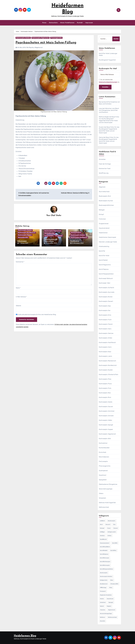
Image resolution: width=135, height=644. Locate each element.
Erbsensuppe (22, 241)
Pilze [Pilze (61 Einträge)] (111, 588)
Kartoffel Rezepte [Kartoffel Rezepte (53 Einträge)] (105, 562)
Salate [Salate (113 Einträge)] (102, 599)
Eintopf (101, 214)
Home (44, 23)
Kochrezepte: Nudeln (106, 370)
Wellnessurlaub (104, 507)
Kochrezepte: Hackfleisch (79, 238)
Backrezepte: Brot (105, 196)
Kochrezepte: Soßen (106, 420)
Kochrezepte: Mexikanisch (108, 361)
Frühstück (102, 219)
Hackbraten (75, 241)
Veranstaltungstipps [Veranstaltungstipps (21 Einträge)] (106, 614)
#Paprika (31, 48)
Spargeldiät (103, 480)
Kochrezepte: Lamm (105, 356)
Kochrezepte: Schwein (106, 416)
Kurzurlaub (103, 452)
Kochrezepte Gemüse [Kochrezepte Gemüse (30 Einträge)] (106, 576)
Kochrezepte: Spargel (106, 425)
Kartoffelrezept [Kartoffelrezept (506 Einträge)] (105, 558)
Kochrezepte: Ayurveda (107, 292)
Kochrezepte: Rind (105, 397)
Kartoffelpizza (104, 269)
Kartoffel (102, 251)
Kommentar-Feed (105, 169)
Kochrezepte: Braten (106, 297)
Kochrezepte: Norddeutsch (27, 233)
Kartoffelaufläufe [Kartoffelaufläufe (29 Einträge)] (105, 547)
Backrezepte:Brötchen (106, 205)
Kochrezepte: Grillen (106, 338)
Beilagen (102, 210)
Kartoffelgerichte (105, 265)
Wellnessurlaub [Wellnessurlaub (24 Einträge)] (112, 617)
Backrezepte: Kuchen (106, 201)
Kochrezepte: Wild (105, 439)
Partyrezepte (49, 236)
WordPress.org (104, 173)
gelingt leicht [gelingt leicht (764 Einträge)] (112, 532)
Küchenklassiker (23, 238)
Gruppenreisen (104, 224)
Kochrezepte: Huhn (105, 347)
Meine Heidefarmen (67, 23)
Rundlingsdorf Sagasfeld (107, 60)
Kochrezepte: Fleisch (106, 324)
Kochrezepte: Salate (106, 402)
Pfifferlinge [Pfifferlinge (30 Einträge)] (103, 588)
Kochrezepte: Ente (105, 315)
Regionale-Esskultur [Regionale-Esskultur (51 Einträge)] (106, 595)
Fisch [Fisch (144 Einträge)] (109, 528)
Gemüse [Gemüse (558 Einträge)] (102, 536)
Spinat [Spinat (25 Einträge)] (102, 606)
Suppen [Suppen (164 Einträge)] (109, 606)
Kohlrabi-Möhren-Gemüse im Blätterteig (75, 193)
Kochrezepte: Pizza (105, 384)
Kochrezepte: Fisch (105, 320)
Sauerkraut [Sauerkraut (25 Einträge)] (110, 599)
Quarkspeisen (103, 471)
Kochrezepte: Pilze (105, 379)
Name (18, 288)
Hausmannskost (76, 233)
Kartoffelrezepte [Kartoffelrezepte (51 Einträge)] (105, 565)
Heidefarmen (103, 233)
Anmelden (102, 159)
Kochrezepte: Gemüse (23, 38)
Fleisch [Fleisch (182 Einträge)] (116, 528)
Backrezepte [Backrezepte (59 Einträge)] (112, 521)
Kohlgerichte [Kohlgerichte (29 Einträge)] (104, 580)
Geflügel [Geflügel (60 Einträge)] (102, 532)
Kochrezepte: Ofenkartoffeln (109, 375)
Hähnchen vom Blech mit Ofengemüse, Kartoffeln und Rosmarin (109, 110)
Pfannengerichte (56, 38)
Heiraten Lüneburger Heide (108, 242)
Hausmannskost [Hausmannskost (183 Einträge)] (105, 543)
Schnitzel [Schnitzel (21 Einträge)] (103, 602)
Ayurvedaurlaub (104, 192)
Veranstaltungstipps (106, 489)
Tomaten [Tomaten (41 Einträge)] (103, 610)
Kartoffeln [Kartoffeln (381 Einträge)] (113, 550)
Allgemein (102, 187)
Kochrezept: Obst (105, 283)
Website (18, 305)
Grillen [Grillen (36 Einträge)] (109, 536)
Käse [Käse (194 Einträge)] (112, 580)
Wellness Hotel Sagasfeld (107, 503)
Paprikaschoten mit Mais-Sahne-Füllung (47, 43)
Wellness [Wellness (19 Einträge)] (103, 617)
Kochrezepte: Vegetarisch (41, 38)
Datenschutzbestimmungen (108, 82)
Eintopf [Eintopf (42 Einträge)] (102, 528)
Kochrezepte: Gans (105, 329)
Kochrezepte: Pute (105, 388)
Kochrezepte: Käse (105, 352)
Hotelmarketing (104, 246)
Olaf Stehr (56, 216)
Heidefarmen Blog (25, 636)
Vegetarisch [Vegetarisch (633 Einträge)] (112, 610)
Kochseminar (103, 443)
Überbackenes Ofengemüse (108, 484)
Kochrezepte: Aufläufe (107, 288)
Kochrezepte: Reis (105, 393)
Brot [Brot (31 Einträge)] (101, 524)
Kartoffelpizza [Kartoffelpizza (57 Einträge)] (104, 554)
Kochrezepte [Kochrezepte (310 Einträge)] (104, 573)
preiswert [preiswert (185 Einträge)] (103, 591)
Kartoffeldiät (103, 260)
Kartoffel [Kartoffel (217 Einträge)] (115, 543)
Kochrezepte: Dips (105, 306)
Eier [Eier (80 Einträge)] (114, 524)
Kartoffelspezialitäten (106, 274)
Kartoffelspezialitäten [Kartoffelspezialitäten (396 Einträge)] (106, 569)
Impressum (89, 23)
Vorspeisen (59, 236)
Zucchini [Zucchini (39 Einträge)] (102, 621)
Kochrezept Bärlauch (106, 278)
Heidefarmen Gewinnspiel (107, 237)
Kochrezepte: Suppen (25, 235)
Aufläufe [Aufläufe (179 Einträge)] (102, 521)
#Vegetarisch (39, 48)
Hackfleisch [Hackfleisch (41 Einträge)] (103, 539)
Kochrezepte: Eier (105, 310)
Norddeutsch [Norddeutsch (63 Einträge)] (104, 584)
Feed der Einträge (105, 164)
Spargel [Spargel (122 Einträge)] (111, 602)
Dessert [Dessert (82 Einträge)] (108, 524)
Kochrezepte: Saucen (106, 407)
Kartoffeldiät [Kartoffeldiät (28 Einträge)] (104, 550)
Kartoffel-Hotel (104, 256)
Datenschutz (53, 23)
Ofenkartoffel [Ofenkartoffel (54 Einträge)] (114, 584)
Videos (101, 493)
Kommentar (20, 262)
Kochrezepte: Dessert (106, 301)
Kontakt (80, 23)
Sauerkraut (103, 475)
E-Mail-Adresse (21, 296)
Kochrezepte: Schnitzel (107, 411)
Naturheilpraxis (104, 457)
